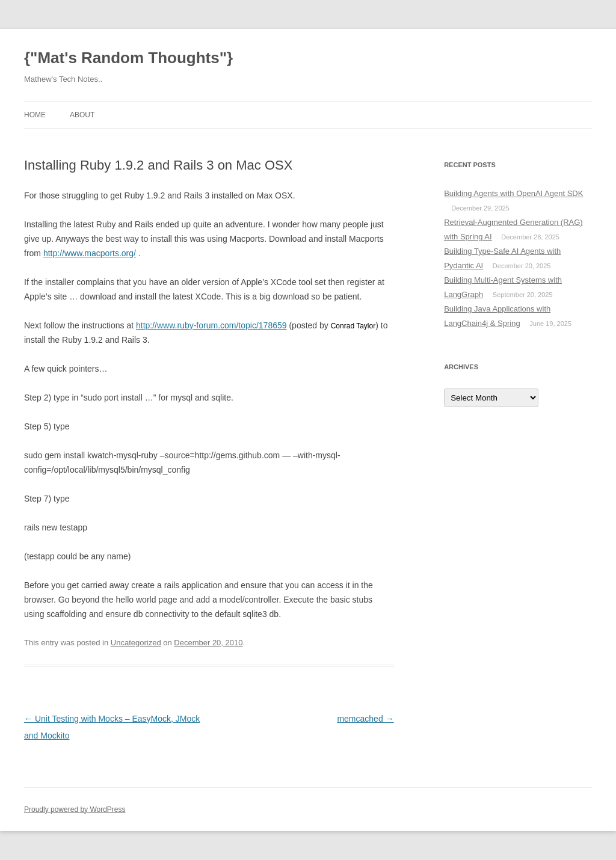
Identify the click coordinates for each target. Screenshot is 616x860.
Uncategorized (136, 643)
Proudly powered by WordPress (75, 809)
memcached (365, 719)
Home (35, 115)
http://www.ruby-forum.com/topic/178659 (211, 325)
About (82, 115)
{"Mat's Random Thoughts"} (128, 58)
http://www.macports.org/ (90, 253)
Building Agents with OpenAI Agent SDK (513, 193)
